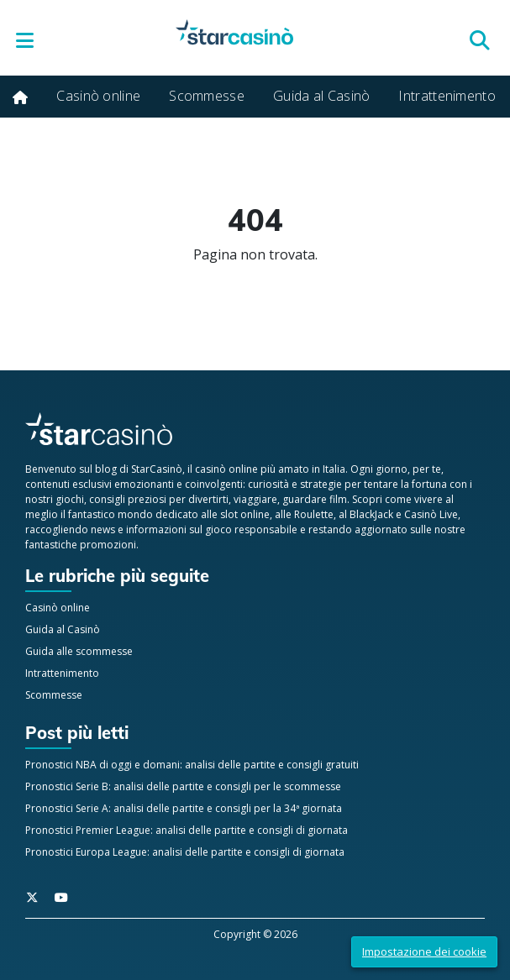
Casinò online (98, 96)
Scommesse (207, 96)
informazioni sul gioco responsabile (212, 529)
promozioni (108, 545)
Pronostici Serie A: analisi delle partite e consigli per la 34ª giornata (184, 808)
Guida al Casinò (322, 96)
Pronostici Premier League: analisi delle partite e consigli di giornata (187, 830)
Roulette (314, 514)
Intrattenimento (447, 96)
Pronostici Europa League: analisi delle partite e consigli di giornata (185, 852)
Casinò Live (431, 514)
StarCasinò (157, 469)
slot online (245, 514)
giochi (70, 499)
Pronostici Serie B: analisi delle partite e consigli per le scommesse (183, 786)
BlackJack (371, 514)
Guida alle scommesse (79, 651)
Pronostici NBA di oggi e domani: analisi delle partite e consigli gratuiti (192, 765)
